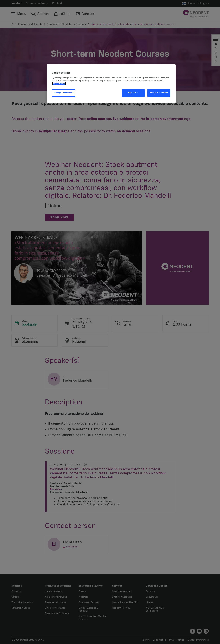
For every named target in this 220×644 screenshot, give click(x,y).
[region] (111, 84)
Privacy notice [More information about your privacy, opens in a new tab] (59, 84)
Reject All (133, 93)
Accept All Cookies (159, 93)
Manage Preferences (64, 93)
